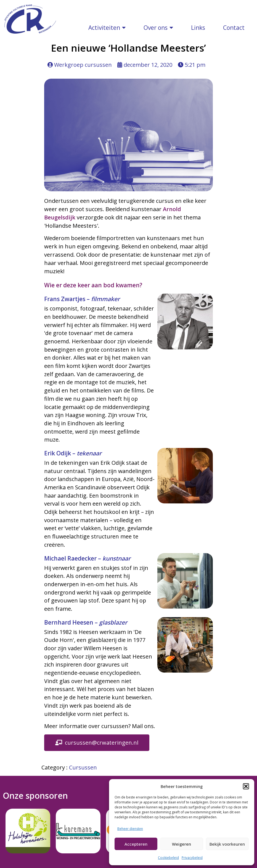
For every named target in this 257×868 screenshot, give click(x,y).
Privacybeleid (192, 858)
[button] (246, 786)
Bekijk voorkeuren (227, 844)
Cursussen (83, 676)
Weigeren (182, 844)
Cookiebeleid (168, 858)
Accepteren (136, 844)
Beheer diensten (130, 829)
